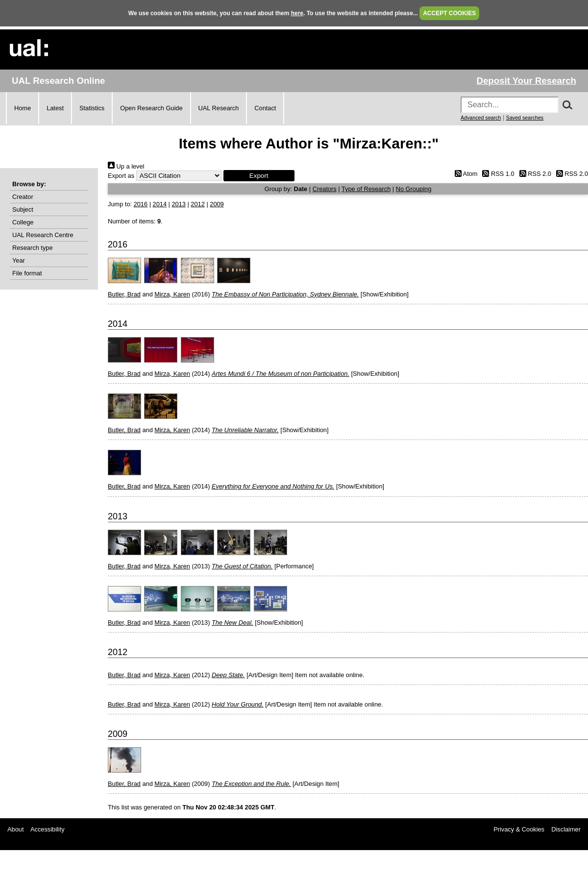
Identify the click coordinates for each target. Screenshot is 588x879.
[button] (259, 176)
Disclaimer (566, 829)
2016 (141, 204)
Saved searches (525, 118)
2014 (160, 204)
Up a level (126, 166)
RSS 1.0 (497, 174)
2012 (197, 204)
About (15, 829)
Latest (55, 108)
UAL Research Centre (43, 235)
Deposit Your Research (526, 81)
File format (27, 273)
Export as (121, 176)
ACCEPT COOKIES (449, 13)
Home (23, 108)
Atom (464, 174)
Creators (325, 189)
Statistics (92, 108)
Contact (265, 108)
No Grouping (414, 189)
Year (19, 260)
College (23, 222)
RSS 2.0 (534, 174)
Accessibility (48, 829)
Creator (23, 197)
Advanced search (481, 118)
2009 (217, 204)
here (297, 13)
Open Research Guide (151, 108)
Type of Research (366, 189)
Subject (23, 209)
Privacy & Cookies (519, 829)
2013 (178, 204)
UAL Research (219, 108)
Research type (33, 248)
